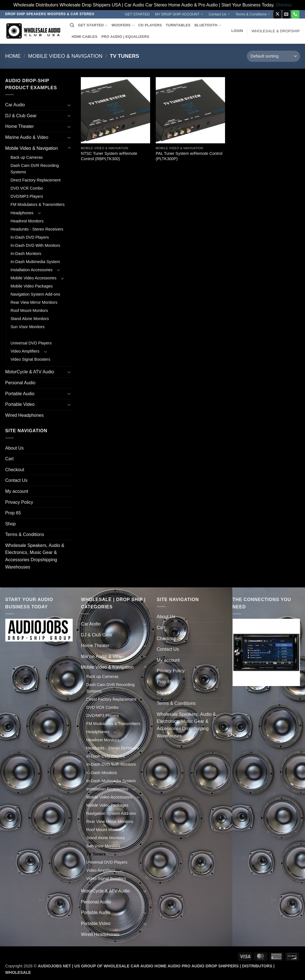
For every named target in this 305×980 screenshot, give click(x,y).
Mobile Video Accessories (34, 278)
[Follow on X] (277, 14)
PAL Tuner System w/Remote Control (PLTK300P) (189, 156)
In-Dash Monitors (26, 254)
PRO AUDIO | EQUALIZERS (125, 37)
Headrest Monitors (27, 221)
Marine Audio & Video (27, 137)
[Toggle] (69, 105)
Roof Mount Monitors (29, 310)
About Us (15, 448)
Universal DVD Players (31, 343)
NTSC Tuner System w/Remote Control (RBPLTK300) (109, 156)
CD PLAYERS (150, 25)
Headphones (22, 213)
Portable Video (20, 404)
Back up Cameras (27, 157)
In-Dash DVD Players (30, 237)
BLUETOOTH (208, 25)
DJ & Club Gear (21, 116)
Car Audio (15, 105)
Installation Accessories (32, 270)
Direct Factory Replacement (36, 180)
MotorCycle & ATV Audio (30, 372)
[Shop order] (273, 56)
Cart (10, 459)
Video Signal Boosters (30, 359)
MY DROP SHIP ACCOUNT (179, 14)
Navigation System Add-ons (35, 294)
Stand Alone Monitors (30, 319)
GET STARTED (137, 14)
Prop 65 (13, 513)
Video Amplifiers (25, 351)
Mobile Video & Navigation (65, 56)
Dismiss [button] (284, 5)
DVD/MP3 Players (27, 196)
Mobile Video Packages (32, 286)
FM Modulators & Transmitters (38, 204)
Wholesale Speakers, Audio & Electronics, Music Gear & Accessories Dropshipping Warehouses (35, 556)
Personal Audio (20, 383)
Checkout (15, 470)
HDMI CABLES (85, 37)
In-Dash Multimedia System (35, 262)
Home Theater (20, 126)
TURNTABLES (178, 25)
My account (17, 491)
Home (13, 56)
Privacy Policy (19, 502)
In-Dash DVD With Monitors (35, 245)
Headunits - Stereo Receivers (37, 229)
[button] (237, 31)
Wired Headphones (25, 415)
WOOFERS (123, 25)
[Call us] (295, 14)
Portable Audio (20, 394)
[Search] (72, 25)
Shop (11, 524)
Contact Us (219, 14)
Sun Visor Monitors (28, 327)
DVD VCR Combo (27, 188)
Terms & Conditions (253, 14)
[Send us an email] (286, 14)
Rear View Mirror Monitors (34, 302)
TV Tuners (20, 335)
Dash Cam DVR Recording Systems (35, 169)
